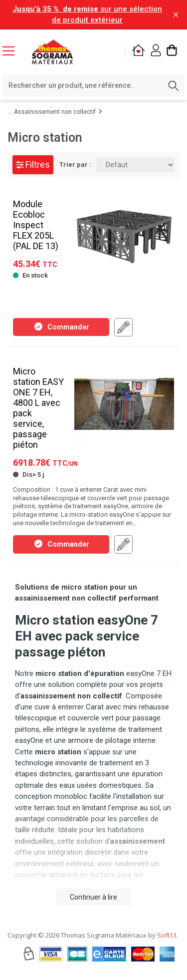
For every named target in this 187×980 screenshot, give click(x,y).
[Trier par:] (135, 165)
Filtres (33, 164)
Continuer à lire (93, 897)
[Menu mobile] (12, 50)
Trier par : (75, 164)
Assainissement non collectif (55, 112)
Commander (61, 327)
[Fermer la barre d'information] (176, 15)
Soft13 (167, 935)
